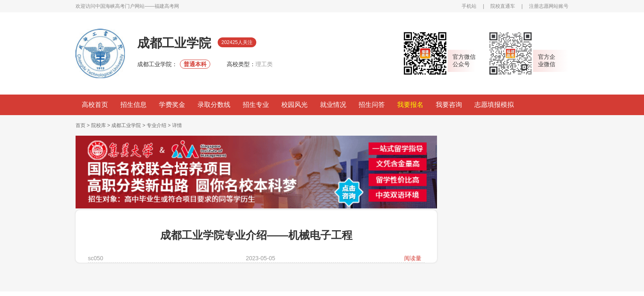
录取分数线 (214, 105)
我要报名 (410, 105)
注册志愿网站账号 (549, 6)
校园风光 (294, 105)
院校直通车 (503, 6)
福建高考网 (167, 6)
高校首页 (95, 105)
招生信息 (133, 105)
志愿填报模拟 (494, 105)
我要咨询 (449, 105)
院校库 (99, 125)
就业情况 (333, 105)
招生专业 (256, 105)
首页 (80, 125)
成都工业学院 (126, 125)
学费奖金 (172, 105)
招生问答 (372, 105)
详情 (177, 125)
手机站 (469, 6)
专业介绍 (156, 125)
